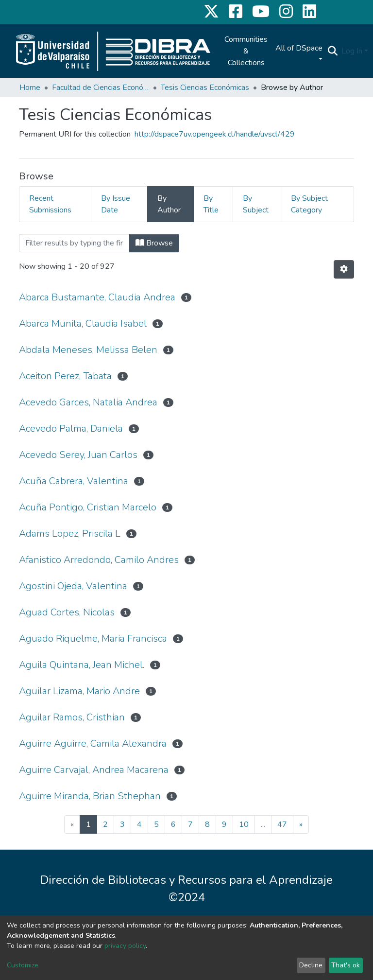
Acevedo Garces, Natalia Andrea (88, 402)
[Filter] (74, 243)
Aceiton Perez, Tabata (65, 376)
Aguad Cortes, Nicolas (67, 612)
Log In (352, 51)
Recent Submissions (50, 204)
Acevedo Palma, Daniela (71, 429)
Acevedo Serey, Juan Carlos (78, 455)
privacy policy (125, 946)
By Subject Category (309, 204)
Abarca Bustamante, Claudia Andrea (97, 297)
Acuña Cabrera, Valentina (74, 481)
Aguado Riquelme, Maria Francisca (93, 639)
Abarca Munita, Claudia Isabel (83, 324)
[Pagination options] (344, 269)
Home (30, 87)
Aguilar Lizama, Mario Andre (79, 691)
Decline (311, 965)
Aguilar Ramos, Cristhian (72, 717)
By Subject (256, 204)
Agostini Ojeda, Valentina (73, 586)
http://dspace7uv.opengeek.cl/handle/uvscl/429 (215, 134)
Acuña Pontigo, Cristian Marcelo (88, 507)
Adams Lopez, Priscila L (70, 534)
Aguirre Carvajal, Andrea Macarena (94, 770)
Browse (154, 243)
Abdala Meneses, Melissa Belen (88, 350)
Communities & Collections (246, 51)
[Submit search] (332, 51)
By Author (169, 204)
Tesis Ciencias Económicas (205, 87)
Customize (23, 965)
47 (282, 824)
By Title (211, 204)
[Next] (301, 824)
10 (244, 824)
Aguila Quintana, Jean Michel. (82, 665)
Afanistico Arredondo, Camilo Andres (99, 560)
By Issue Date (116, 204)
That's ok (346, 965)
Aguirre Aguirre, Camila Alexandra (93, 744)
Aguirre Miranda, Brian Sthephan (90, 796)
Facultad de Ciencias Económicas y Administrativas (101, 87)
